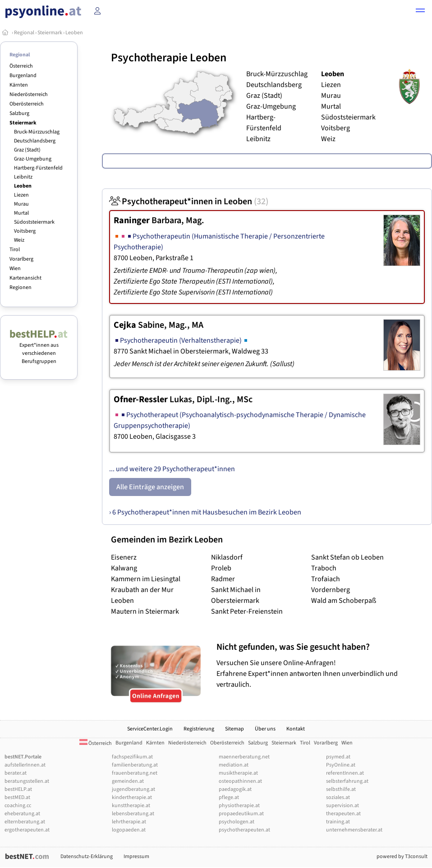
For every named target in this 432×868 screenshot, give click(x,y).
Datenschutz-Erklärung (87, 857)
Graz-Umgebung (33, 159)
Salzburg (19, 113)
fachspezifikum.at (132, 757)
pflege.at (229, 797)
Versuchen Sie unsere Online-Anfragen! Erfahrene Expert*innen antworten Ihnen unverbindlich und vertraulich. (322, 665)
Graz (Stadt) (27, 150)
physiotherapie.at (239, 806)
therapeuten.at (343, 814)
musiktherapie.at (238, 773)
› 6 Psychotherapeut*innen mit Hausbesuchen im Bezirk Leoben (205, 512)
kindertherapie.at (132, 797)
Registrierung (199, 729)
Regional (24, 33)
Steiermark (50, 33)
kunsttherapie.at (131, 806)
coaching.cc (18, 806)
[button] (420, 12)
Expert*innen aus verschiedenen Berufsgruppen (39, 349)
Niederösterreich (29, 94)
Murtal (21, 213)
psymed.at (338, 757)
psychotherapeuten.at (244, 830)
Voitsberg (25, 231)
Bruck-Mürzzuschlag (37, 132)
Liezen (21, 195)
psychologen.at (237, 822)
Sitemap (234, 729)
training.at (338, 822)
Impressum (136, 857)
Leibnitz (23, 177)
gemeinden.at (128, 781)
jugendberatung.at (133, 789)
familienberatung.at (135, 765)
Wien (15, 269)
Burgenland (23, 76)
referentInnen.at (345, 773)
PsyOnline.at (341, 765)
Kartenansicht (25, 278)
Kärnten (19, 85)
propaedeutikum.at (241, 814)
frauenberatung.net (135, 773)
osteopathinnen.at (240, 781)
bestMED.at (17, 797)
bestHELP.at (18, 789)
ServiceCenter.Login (150, 729)
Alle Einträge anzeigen (150, 487)
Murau (21, 204)
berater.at (16, 773)
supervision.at (342, 806)
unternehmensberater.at (354, 830)
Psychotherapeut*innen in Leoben (189, 202)
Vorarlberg (21, 259)
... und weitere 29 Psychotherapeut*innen (172, 469)
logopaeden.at (129, 830)
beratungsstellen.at (27, 781)
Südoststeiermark (34, 222)
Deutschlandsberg (35, 141)
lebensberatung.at (133, 814)
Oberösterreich (27, 104)
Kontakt (296, 729)
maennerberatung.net (244, 757)
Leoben (74, 33)
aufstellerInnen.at (25, 765)
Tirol (15, 250)
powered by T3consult (402, 857)
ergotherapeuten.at (27, 830)
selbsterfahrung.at (347, 781)
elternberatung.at (25, 822)
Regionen (21, 287)
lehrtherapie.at (129, 822)
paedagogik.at (235, 789)
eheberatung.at (22, 814)
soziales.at (338, 797)
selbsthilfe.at (341, 789)
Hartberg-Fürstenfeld (38, 168)
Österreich (21, 66)
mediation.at (234, 765)
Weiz (19, 240)
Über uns (265, 729)
